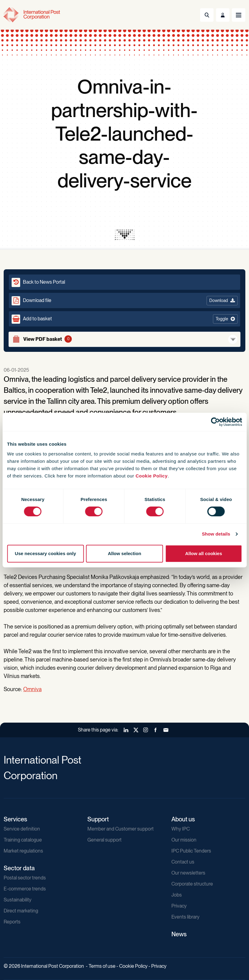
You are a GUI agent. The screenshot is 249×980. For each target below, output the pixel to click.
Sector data (19, 868)
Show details (216, 534)
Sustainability (18, 900)
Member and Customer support (121, 829)
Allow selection (124, 553)
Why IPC (181, 829)
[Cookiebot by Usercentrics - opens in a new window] (215, 422)
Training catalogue (23, 840)
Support (98, 819)
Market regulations (23, 851)
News (179, 934)
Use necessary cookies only (46, 553)
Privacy (179, 906)
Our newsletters (188, 873)
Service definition (22, 829)
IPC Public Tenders (191, 851)
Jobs (177, 895)
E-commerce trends (25, 889)
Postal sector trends (25, 878)
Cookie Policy (152, 476)
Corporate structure (192, 884)
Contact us (183, 862)
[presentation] (125, 235)
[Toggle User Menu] (223, 15)
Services (15, 819)
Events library (185, 917)
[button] (124, 319)
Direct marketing (21, 911)
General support (104, 840)
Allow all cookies (204, 553)
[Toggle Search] (207, 15)
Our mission (184, 840)
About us (183, 819)
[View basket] (124, 339)
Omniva (32, 689)
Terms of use (102, 966)
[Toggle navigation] (239, 15)
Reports (12, 922)
